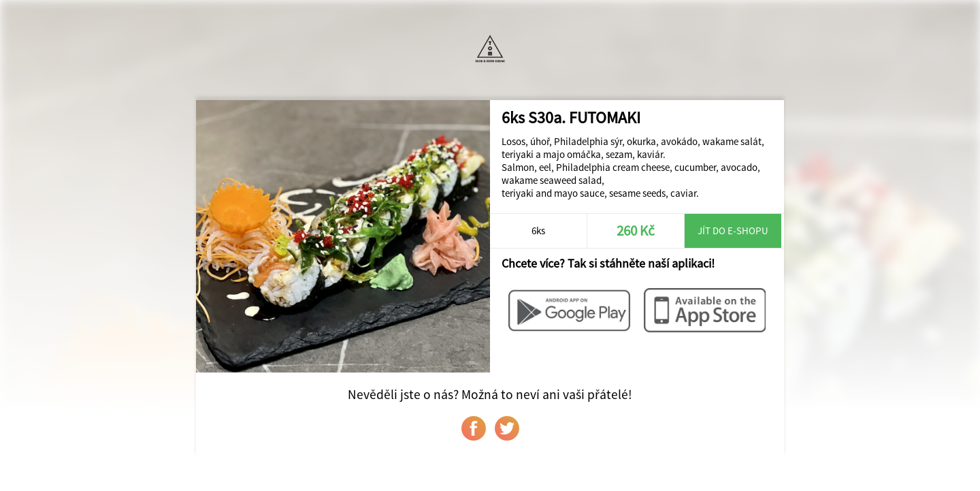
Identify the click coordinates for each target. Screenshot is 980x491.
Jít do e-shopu (733, 231)
